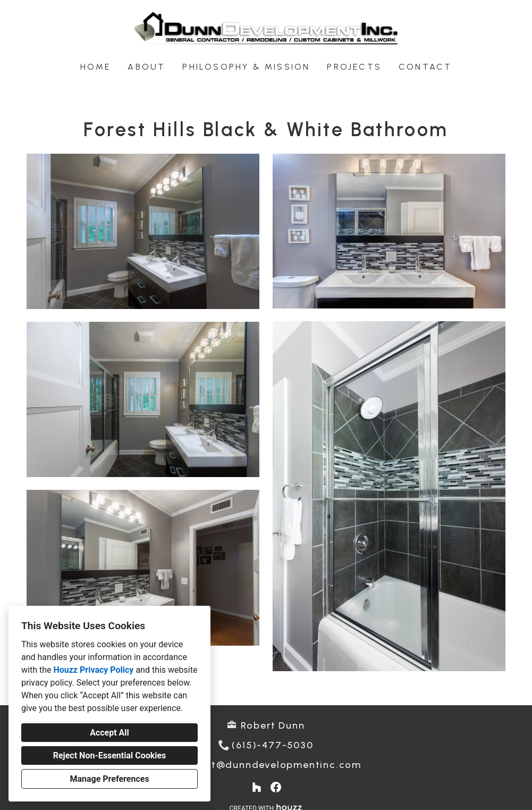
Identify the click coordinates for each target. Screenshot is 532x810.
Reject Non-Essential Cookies (110, 755)
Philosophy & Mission (246, 67)
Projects (354, 67)
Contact (425, 67)
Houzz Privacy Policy (93, 670)
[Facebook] (276, 787)
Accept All (109, 733)
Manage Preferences (109, 779)
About (146, 67)
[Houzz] (257, 787)
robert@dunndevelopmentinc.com (273, 765)
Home (96, 67)
